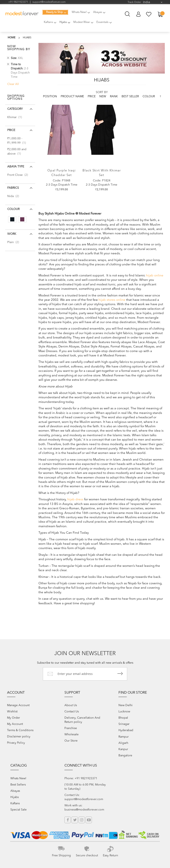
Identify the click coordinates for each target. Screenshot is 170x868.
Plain (14, 242)
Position (50, 96)
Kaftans (15, 803)
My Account (138, 14)
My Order (14, 718)
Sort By (102, 92)
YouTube (89, 820)
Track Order (134, 2)
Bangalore (125, 756)
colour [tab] (13, 209)
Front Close (19, 175)
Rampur (124, 737)
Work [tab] (12, 234)
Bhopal (123, 718)
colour (149, 96)
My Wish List (149, 14)
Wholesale (71, 734)
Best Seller (131, 96)
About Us (71, 705)
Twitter (75, 820)
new (103, 96)
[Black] (12, 219)
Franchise (71, 728)
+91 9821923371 (18, 2)
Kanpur (123, 749)
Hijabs (15, 797)
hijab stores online (112, 300)
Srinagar (124, 724)
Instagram (82, 820)
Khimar (16, 117)
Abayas (15, 791)
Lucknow (124, 712)
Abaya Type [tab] (16, 167)
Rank (114, 96)
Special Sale (18, 810)
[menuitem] (55, 12)
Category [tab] (15, 109)
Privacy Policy (16, 743)
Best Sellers (18, 785)
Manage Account (18, 705)
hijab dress (75, 500)
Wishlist (12, 712)
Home (12, 38)
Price (92, 96)
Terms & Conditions (20, 730)
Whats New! (18, 778)
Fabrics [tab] (13, 188)
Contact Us (72, 712)
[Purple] (22, 219)
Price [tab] (11, 130)
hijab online (155, 276)
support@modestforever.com (49, 2)
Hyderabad (126, 730)
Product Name (73, 96)
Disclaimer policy (19, 737)
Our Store (71, 741)
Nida (14, 196)
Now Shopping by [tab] (19, 48)
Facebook (68, 820)
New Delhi (126, 705)
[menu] (81, 20)
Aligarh (123, 743)
